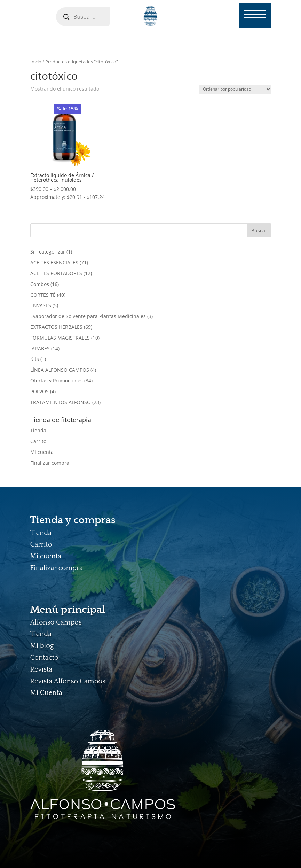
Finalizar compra (50, 463)
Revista (41, 669)
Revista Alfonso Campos (68, 681)
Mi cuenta (42, 452)
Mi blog (42, 646)
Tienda (38, 430)
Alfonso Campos (56, 622)
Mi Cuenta (46, 693)
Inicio (36, 62)
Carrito (38, 441)
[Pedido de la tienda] (235, 89)
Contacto (45, 658)
